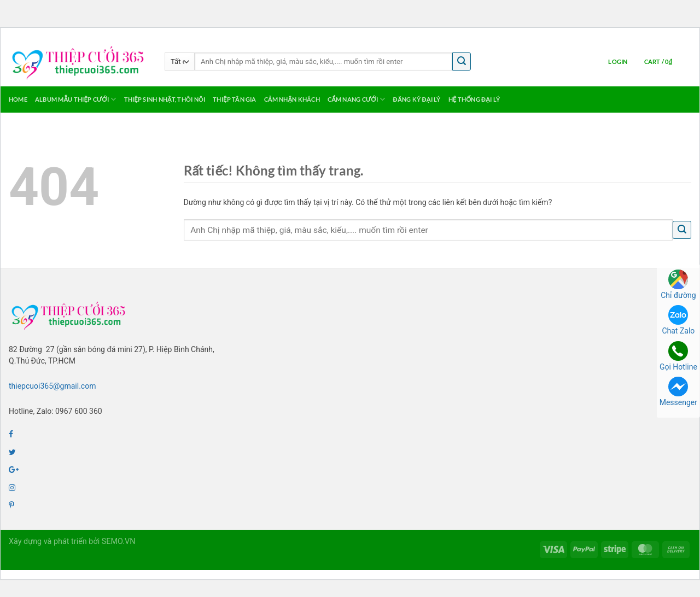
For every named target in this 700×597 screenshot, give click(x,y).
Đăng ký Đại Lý (417, 99)
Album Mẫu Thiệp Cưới (76, 99)
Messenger (678, 392)
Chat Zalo (678, 320)
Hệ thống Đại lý (474, 99)
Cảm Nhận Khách (292, 99)
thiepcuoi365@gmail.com (52, 386)
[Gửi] (462, 62)
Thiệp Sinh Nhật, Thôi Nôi (165, 99)
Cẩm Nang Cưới (357, 99)
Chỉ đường (678, 285)
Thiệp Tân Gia (234, 99)
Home (18, 99)
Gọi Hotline (678, 356)
